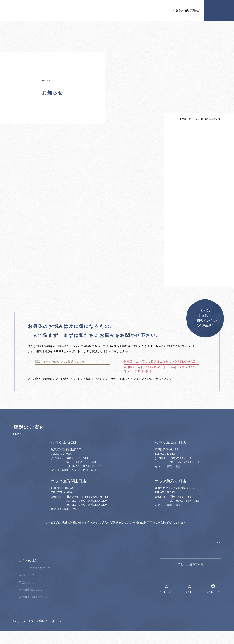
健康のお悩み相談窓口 (219, 10)
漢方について (106, 10)
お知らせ (55, 10)
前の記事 (26, 279)
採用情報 (191, 10)
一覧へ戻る (83, 279)
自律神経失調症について (59, 610)
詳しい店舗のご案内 (191, 578)
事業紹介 (151, 10)
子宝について (52, 596)
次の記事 (140, 279)
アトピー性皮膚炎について (60, 581)
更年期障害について (56, 603)
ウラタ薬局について (79, 10)
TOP (161, 119)
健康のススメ (171, 10)
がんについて (52, 588)
